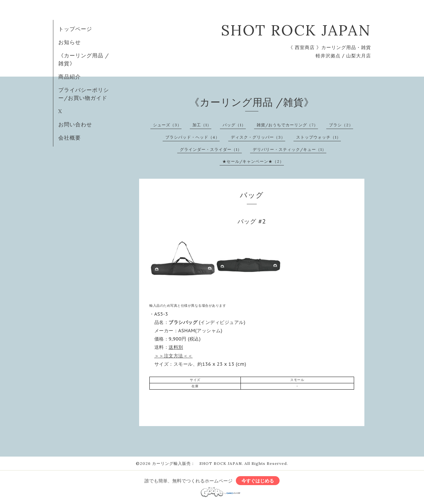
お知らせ (70, 42)
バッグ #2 (252, 221)
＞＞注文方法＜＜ (174, 356)
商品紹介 (70, 77)
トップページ (75, 29)
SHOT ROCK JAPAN (296, 30)
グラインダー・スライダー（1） (211, 149)
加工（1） (202, 125)
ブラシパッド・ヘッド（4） (192, 137)
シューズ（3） (167, 125)
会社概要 (70, 138)
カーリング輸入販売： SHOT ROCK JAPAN (197, 463)
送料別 (176, 347)
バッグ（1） (234, 125)
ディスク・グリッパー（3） (258, 137)
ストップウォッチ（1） (318, 137)
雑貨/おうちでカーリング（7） (287, 125)
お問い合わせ (75, 124)
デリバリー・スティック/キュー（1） (290, 149)
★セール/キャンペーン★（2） (253, 161)
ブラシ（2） (341, 125)
